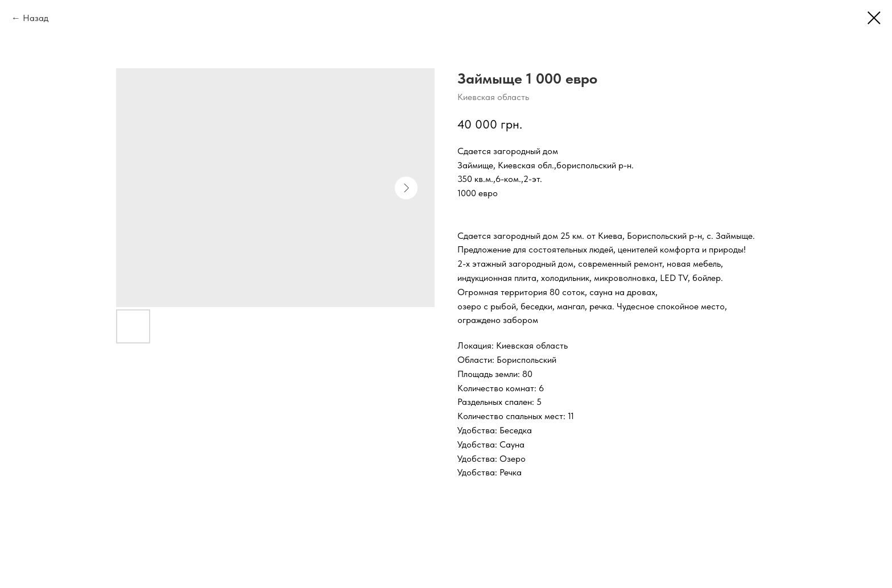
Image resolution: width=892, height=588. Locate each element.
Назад (36, 18)
